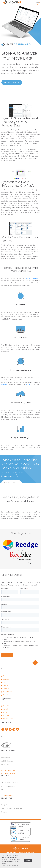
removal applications (32, 278)
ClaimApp (28, 384)
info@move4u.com (8, 781)
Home (4, 684)
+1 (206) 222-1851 (7, 803)
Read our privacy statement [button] (11, 865)
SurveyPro (5, 717)
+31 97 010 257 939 (8, 778)
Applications (6, 687)
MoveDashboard (7, 726)
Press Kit (5, 703)
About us (5, 696)
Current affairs (6, 699)
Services (5, 693)
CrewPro (4, 384)
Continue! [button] (28, 861)
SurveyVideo (6, 714)
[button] (22, 861)
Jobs (4, 690)
